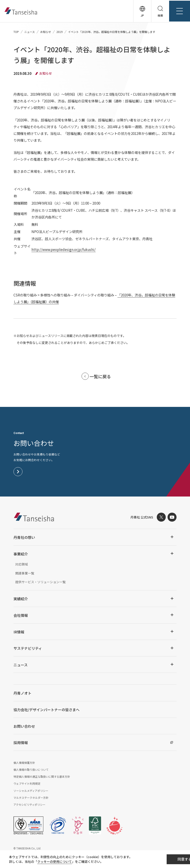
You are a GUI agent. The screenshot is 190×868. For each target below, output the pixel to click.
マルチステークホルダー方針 (31, 798)
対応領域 (22, 565)
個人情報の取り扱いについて (31, 770)
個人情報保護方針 (24, 763)
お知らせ (46, 32)
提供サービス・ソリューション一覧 (40, 583)
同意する (161, 859)
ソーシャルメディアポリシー (31, 791)
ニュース (30, 32)
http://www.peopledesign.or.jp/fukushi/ (63, 250)
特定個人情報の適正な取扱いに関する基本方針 (42, 777)
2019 (60, 32)
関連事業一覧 (25, 574)
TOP (16, 32)
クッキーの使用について (56, 862)
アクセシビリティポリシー (29, 805)
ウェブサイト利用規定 (27, 784)
